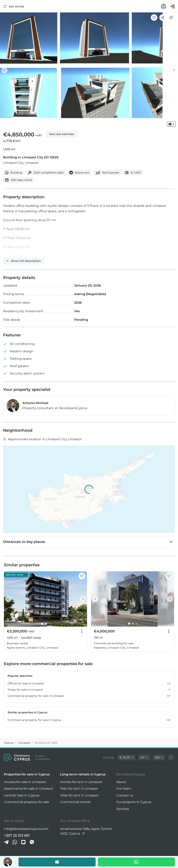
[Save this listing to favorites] (154, 18)
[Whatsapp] (137, 862)
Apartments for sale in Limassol (28, 789)
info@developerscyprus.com (26, 829)
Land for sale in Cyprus (22, 795)
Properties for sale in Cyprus (27, 774)
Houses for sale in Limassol (25, 782)
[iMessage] (23, 842)
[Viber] (32, 842)
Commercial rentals (75, 802)
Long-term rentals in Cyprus (83, 774)
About (121, 782)
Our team (124, 789)
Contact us (125, 795)
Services (123, 809)
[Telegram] (6, 842)
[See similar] (14, 6)
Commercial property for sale (27, 802)
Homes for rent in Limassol (81, 782)
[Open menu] (173, 7)
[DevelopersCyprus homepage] (17, 758)
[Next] (171, 70)
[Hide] (171, 18)
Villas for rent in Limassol (79, 795)
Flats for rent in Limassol (79, 789)
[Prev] (7, 70)
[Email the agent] (57, 862)
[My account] (164, 6)
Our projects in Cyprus (134, 802)
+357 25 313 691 (17, 836)
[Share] (163, 18)
